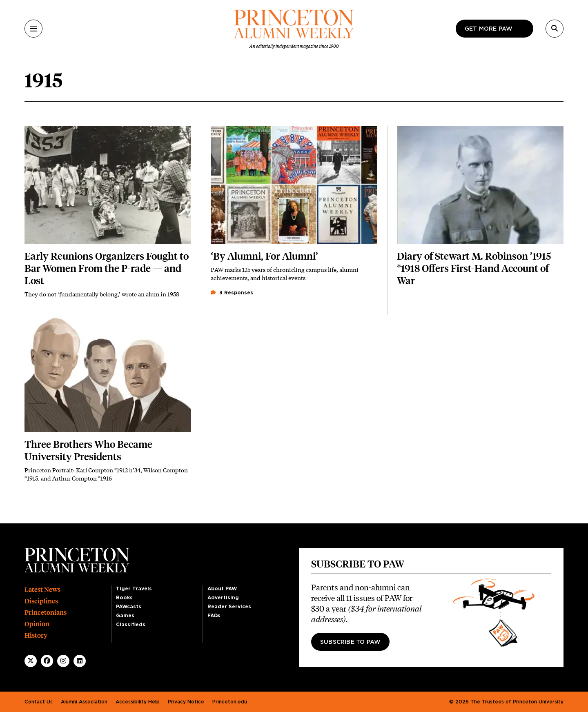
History (36, 635)
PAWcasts (129, 607)
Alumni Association (84, 702)
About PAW (222, 589)
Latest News (42, 590)
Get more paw (489, 29)
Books (124, 598)
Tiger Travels (134, 589)
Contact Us (39, 702)
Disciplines (41, 601)
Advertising (223, 598)
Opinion (37, 624)
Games (125, 616)
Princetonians (46, 613)
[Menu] (33, 29)
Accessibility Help (138, 702)
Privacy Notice (186, 702)
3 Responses (232, 293)
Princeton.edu (230, 702)
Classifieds (131, 625)
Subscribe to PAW (350, 642)
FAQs (214, 616)
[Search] (555, 29)
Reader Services (229, 607)
